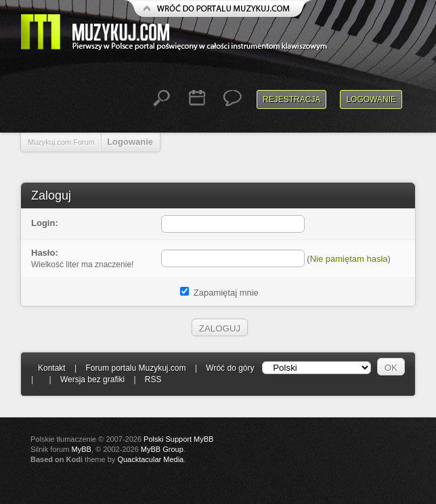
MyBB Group (162, 449)
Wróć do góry (230, 368)
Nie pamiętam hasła (349, 259)
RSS (153, 380)
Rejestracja (291, 99)
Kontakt (52, 368)
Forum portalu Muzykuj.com (136, 368)
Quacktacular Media (150, 459)
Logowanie (371, 99)
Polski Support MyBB (178, 439)
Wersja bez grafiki (92, 380)
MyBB (82, 449)
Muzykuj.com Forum (61, 142)
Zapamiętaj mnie (219, 293)
